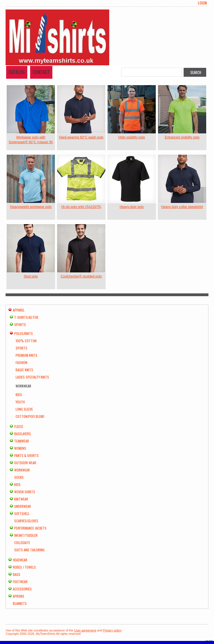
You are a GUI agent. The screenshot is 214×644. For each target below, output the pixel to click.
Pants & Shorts (26, 455)
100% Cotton (26, 341)
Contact (41, 72)
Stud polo (31, 276)
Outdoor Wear (25, 463)
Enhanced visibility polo (182, 137)
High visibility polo (132, 137)
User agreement (85, 630)
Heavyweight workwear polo (31, 207)
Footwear (20, 582)
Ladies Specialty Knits (32, 377)
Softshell (22, 513)
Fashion (21, 362)
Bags (17, 574)
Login (202, 3)
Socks (19, 477)
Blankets (20, 603)
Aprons (19, 596)
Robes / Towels (24, 567)
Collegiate (22, 543)
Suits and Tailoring (29, 550)
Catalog (17, 72)
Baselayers (23, 434)
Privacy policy (112, 630)
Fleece (19, 426)
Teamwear (22, 441)
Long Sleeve (24, 409)
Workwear (22, 470)
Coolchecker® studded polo (81, 276)
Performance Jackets (30, 528)
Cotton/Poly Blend (30, 416)
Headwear (20, 560)
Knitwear (21, 499)
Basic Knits (24, 370)
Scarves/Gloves (26, 521)
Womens (20, 448)
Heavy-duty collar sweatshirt (182, 207)
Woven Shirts (25, 492)
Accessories (22, 589)
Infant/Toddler (26, 535)
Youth (20, 402)
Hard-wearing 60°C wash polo (81, 137)
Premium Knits (26, 355)
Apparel (19, 310)
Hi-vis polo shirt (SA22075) (81, 207)
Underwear (23, 506)
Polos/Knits (24, 333)
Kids (19, 395)
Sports (20, 325)
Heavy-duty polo (132, 207)
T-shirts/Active (26, 317)
